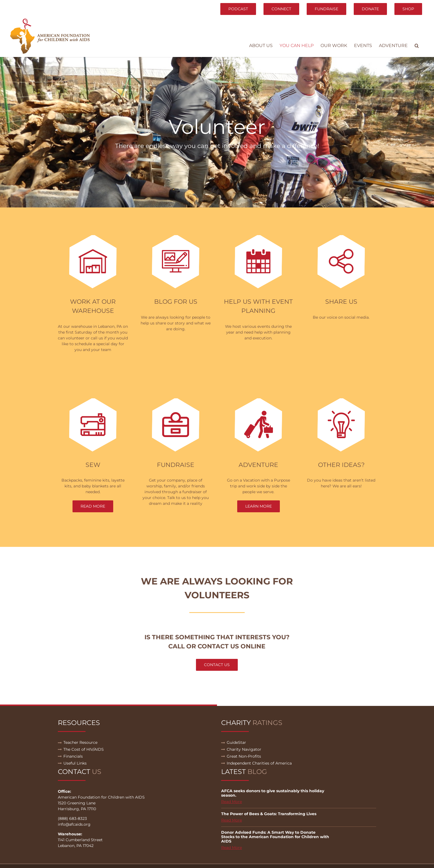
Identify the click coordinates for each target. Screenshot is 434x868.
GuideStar (236, 742)
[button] (417, 46)
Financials (73, 756)
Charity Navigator (244, 749)
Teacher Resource (80, 742)
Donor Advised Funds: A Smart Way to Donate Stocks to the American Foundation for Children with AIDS (275, 837)
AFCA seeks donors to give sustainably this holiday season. (273, 793)
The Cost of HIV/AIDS (84, 749)
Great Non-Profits (244, 756)
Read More (232, 802)
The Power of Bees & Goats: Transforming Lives (269, 814)
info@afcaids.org (74, 824)
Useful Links (75, 763)
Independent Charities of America (259, 763)
